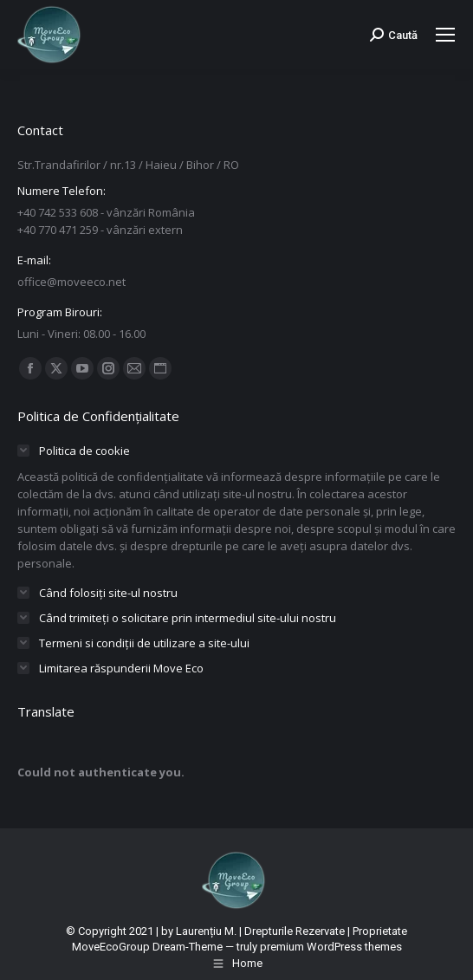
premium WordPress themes (331, 947)
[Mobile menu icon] (445, 35)
